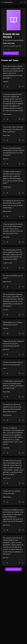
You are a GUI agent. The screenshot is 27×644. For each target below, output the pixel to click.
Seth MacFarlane (7, 415)
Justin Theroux (7, 478)
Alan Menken (6, 237)
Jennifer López (7, 187)
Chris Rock (6, 328)
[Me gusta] (4, 87)
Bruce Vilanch (6, 525)
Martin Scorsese (7, 282)
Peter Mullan (6, 448)
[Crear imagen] (7, 87)
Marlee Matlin (6, 392)
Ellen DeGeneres (7, 211)
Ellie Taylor (6, 558)
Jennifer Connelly (7, 263)
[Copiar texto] (20, 87)
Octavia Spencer (7, 114)
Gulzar (5, 368)
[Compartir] (23, 87)
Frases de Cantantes (7, 188)
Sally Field (6, 82)
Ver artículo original (11, 53)
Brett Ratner (6, 350)
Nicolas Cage (6, 135)
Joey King (5, 310)
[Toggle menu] (24, 2)
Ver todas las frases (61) (13, 569)
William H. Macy (7, 497)
